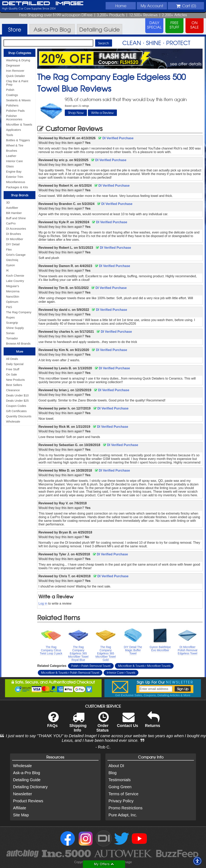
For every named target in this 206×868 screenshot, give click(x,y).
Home (121, 6)
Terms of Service (123, 794)
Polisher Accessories (14, 118)
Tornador (12, 338)
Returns (153, 722)
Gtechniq (12, 260)
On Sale (11, 374)
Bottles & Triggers (18, 140)
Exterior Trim (15, 177)
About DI (116, 766)
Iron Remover (15, 71)
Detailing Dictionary (30, 787)
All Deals (12, 359)
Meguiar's (13, 286)
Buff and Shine (16, 218)
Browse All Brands (18, 343)
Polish (10, 90)
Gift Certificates (16, 411)
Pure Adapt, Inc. (123, 815)
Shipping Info (78, 725)
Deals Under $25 (17, 401)
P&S (9, 307)
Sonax (10, 333)
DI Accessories (16, 229)
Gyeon (10, 265)
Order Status (102, 725)
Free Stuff (13, 369)
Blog (112, 773)
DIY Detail (13, 244)
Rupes (10, 317)
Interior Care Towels (121, 672)
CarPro (11, 223)
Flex (9, 249)
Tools (10, 135)
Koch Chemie (15, 276)
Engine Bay (14, 171)
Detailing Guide (27, 780)
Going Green (120, 787)
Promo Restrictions (125, 808)
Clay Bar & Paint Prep (17, 83)
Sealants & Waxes (18, 100)
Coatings (12, 95)
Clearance (13, 390)
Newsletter (23, 794)
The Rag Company (19, 312)
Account (152, 6)
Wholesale (13, 421)
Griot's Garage (16, 255)
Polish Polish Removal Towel (91, 666)
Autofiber (12, 208)
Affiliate (20, 808)
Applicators (13, 130)
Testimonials (119, 780)
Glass (10, 166)
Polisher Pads (15, 111)
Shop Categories (20, 53)
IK (7, 270)
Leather (11, 156)
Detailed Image (43, 4)
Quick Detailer (15, 76)
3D (8, 202)
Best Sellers (14, 385)
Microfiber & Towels (19, 124)
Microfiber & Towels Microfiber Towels (144, 666)
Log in (43, 603)
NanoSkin (13, 296)
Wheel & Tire (15, 145)
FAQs (53, 722)
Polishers (12, 105)
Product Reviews (28, 801)
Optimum (12, 302)
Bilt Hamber (14, 213)
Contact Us (128, 722)
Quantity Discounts (19, 416)
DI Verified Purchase (116, 138)
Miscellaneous (16, 182)
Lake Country (15, 281)
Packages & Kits (17, 187)
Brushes (12, 151)
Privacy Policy (121, 801)
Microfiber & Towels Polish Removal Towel (70, 672)
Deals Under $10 (17, 395)
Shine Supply (15, 328)
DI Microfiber (15, 239)
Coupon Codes (16, 406)
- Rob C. (103, 747)
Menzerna (13, 291)
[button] (197, 861)
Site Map (21, 815)
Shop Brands (20, 195)
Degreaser (13, 65)
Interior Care (14, 161)
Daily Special (15, 364)
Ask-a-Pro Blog (27, 773)
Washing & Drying (18, 60)
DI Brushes (13, 234)
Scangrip (12, 323)
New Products (15, 380)
